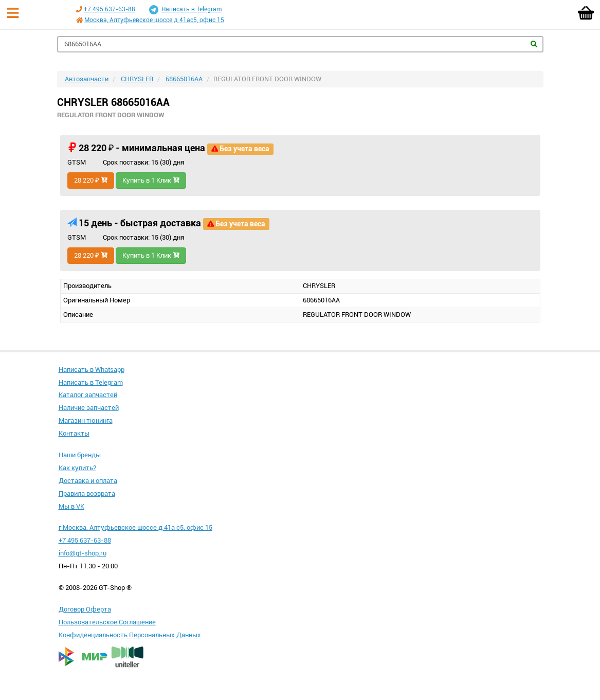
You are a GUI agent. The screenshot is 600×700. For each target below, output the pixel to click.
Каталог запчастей (88, 395)
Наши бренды (80, 455)
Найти (534, 44)
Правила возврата (87, 493)
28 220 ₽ (91, 180)
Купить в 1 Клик (151, 180)
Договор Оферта (85, 609)
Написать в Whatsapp (92, 370)
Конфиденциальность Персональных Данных (130, 635)
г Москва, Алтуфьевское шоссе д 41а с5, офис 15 (135, 527)
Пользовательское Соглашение (107, 622)
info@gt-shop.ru (83, 553)
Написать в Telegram (185, 10)
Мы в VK (71, 506)
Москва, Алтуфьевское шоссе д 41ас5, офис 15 (154, 20)
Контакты (74, 433)
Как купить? (77, 468)
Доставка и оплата (88, 481)
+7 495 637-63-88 (110, 9)
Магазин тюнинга (86, 420)
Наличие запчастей (89, 408)
